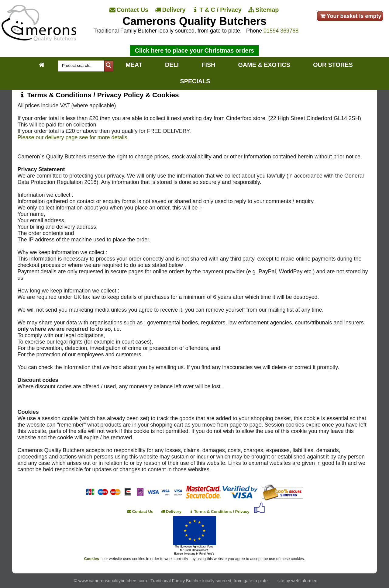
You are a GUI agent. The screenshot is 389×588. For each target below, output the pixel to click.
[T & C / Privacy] (217, 10)
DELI (172, 65)
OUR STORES (333, 65)
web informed (304, 581)
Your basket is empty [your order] (350, 16)
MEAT (134, 65)
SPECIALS (195, 81)
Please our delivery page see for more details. (73, 137)
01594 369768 (281, 31)
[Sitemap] (264, 10)
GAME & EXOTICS (264, 65)
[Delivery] (171, 10)
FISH (208, 65)
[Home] (39, 40)
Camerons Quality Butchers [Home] (194, 21)
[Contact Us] (129, 10)
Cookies (92, 559)
